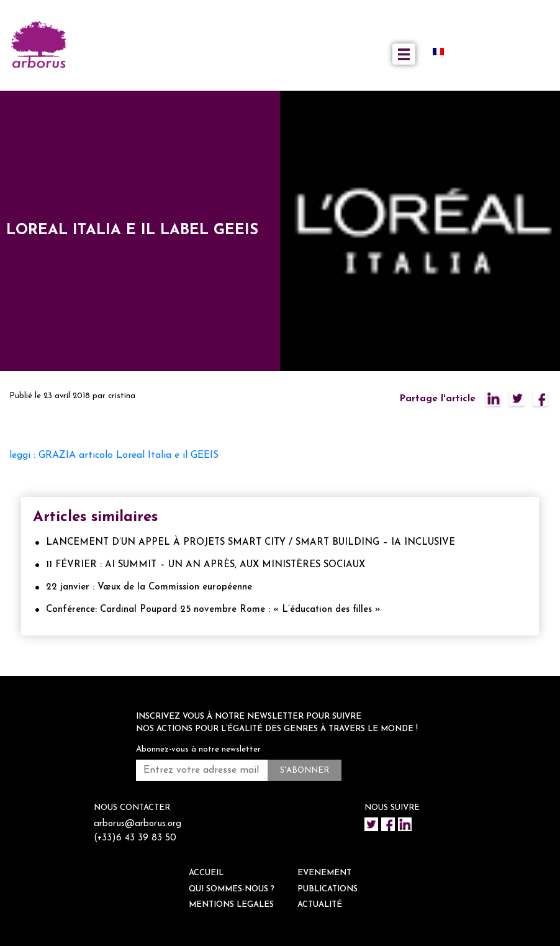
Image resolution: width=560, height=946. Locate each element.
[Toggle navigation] (404, 54)
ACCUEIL (206, 873)
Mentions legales (231, 905)
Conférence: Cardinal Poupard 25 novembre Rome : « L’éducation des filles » (213, 610)
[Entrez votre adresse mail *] (202, 770)
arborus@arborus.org (138, 824)
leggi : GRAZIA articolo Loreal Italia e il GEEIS (114, 455)
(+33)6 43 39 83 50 (135, 838)
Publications (327, 889)
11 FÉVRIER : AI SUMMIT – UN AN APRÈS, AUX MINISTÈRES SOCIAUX (205, 565)
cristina (122, 396)
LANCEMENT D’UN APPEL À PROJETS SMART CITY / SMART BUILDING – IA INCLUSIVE (251, 543)
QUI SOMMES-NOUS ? (232, 889)
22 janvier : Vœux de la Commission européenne (149, 587)
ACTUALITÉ (320, 905)
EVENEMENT (324, 873)
